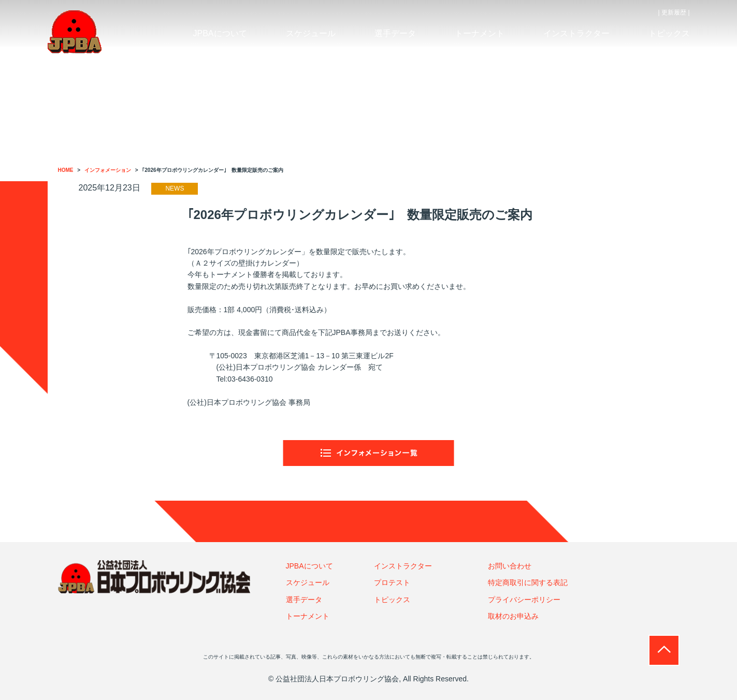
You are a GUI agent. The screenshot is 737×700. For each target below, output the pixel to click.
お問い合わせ (510, 566)
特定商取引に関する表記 (528, 582)
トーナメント (308, 616)
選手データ (304, 600)
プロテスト (392, 582)
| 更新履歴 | (674, 12)
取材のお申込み (513, 616)
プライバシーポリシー (524, 600)
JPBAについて (309, 566)
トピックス (392, 600)
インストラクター (403, 566)
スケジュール (308, 582)
